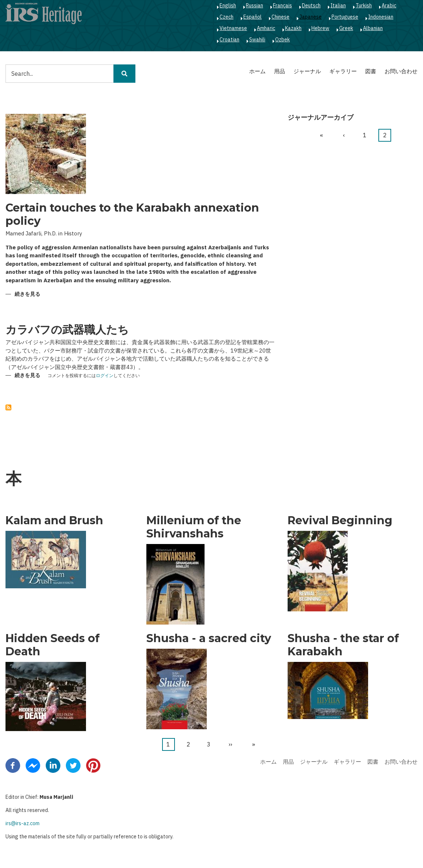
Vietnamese (233, 28)
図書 (371, 71)
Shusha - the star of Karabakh (343, 645)
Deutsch (311, 5)
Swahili (257, 40)
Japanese (310, 17)
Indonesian (381, 17)
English (228, 5)
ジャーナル (307, 71)
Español (252, 17)
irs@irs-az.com (23, 823)
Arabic (389, 5)
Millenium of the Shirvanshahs (194, 527)
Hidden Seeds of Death (53, 645)
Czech (227, 17)
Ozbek (282, 40)
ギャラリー (343, 71)
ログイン (105, 376)
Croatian (229, 40)
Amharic (266, 28)
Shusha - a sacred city (209, 638)
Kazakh (293, 28)
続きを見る (27, 295)
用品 (280, 71)
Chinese (280, 17)
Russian (254, 5)
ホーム (257, 71)
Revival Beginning (340, 521)
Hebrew (320, 28)
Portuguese (345, 17)
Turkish (364, 5)
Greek (346, 28)
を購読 (8, 407)
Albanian (373, 28)
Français (282, 5)
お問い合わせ (401, 71)
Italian (338, 5)
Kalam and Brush (54, 521)
